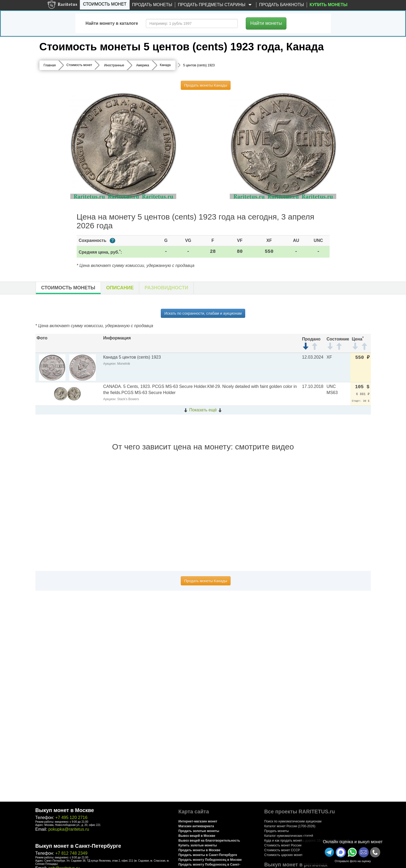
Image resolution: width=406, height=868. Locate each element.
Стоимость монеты (68, 288)
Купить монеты (329, 5)
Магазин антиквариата (196, 826)
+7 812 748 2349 (71, 853)
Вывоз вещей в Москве (197, 836)
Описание (120, 288)
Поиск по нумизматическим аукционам (293, 821)
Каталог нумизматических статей (289, 836)
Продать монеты (152, 5)
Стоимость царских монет (284, 855)
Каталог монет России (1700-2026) (290, 826)
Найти (266, 23)
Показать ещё (203, 410)
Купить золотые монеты (198, 845)
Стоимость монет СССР (282, 850)
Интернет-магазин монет (198, 821)
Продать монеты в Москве (199, 850)
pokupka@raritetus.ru (69, 829)
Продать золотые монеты (199, 831)
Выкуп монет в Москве (65, 810)
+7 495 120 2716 (71, 818)
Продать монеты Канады (206, 85)
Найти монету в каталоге (112, 23)
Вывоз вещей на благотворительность (209, 841)
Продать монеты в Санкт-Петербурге (208, 855)
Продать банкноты (282, 5)
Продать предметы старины (216, 5)
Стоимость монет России (283, 845)
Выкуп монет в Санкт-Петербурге (78, 846)
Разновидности (166, 288)
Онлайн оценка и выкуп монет (353, 842)
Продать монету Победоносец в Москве (210, 860)
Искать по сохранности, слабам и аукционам (203, 313)
